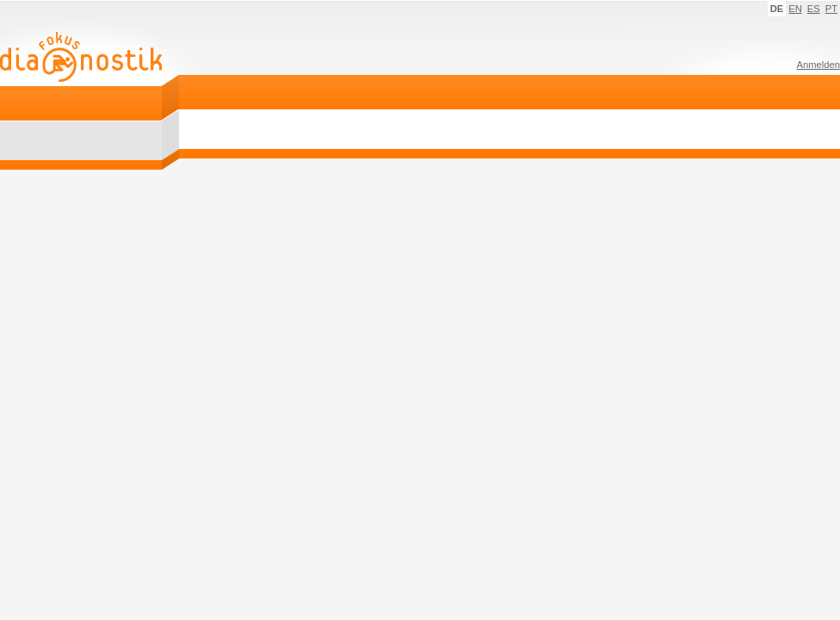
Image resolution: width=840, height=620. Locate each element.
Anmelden (818, 65)
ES (814, 9)
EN (795, 9)
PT (831, 9)
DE (777, 9)
